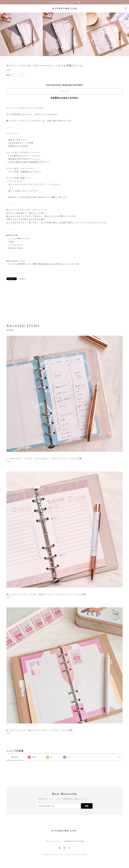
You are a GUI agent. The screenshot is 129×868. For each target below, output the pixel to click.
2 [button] (60, 58)
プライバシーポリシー (53, 841)
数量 (8, 75)
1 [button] (59, 58)
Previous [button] (4, 34)
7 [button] (69, 58)
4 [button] (64, 58)
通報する (23, 279)
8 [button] (71, 58)
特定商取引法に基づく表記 (74, 841)
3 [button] (62, 58)
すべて (15, 757)
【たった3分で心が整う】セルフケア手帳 (65, 2)
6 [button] (67, 58)
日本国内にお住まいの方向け (65, 98)
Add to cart (64, 91)
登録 (87, 806)
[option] (64, 34)
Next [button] (125, 34)
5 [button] (66, 58)
